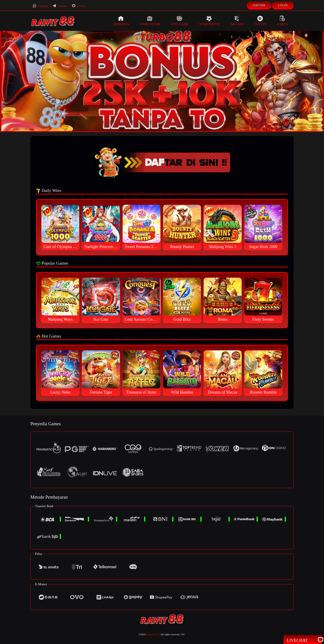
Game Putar (150, 21)
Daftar (259, 5)
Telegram (60, 6)
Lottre (261, 21)
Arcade (237, 21)
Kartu (283, 21)
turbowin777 (153, 634)
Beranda (121, 21)
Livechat (79, 6)
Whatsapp (40, 6)
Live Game (180, 21)
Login (283, 5)
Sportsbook (209, 21)
